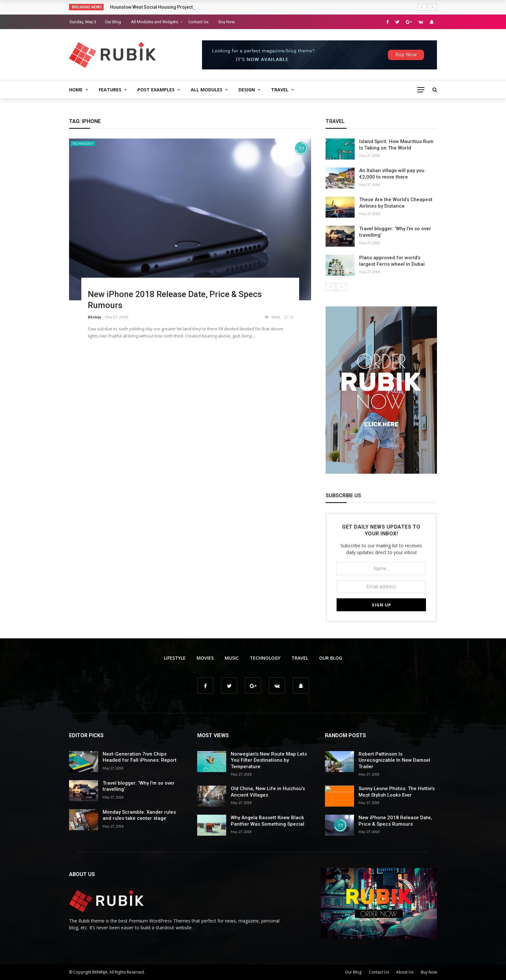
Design (247, 90)
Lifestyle (175, 658)
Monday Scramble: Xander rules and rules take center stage (139, 815)
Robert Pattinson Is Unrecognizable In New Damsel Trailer (394, 760)
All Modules (207, 90)
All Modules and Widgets (155, 22)
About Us (405, 972)
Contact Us (198, 22)
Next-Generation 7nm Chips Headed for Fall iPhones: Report (140, 757)
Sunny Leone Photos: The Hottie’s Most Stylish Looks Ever (397, 792)
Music (232, 658)
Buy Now (227, 22)
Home (76, 90)
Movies (205, 658)
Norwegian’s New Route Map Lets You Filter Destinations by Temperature (269, 760)
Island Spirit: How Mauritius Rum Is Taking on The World (396, 145)
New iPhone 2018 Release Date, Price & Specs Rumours (395, 821)
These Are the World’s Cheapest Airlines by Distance (396, 203)
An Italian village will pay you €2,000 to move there (392, 174)
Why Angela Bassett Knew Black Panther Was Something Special (268, 821)
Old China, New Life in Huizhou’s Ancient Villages (268, 792)
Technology (83, 143)
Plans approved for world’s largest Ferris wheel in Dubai (392, 261)
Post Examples (156, 90)
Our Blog (113, 22)
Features (110, 90)
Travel (280, 90)
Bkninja (94, 317)
